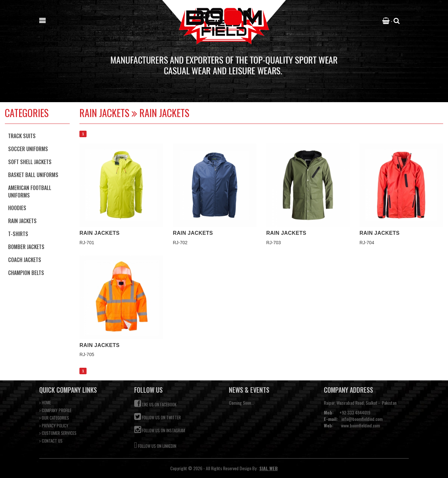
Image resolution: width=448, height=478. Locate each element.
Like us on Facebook (155, 404)
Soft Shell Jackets (30, 162)
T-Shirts (18, 234)
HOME (45, 403)
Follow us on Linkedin (155, 444)
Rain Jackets (22, 221)
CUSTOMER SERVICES (58, 433)
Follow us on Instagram (160, 430)
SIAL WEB (269, 468)
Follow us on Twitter (158, 417)
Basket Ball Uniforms (33, 175)
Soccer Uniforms (28, 149)
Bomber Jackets (26, 247)
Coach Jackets (25, 260)
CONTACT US (51, 441)
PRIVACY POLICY (54, 426)
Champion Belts (26, 273)
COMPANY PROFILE (55, 410)
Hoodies (17, 208)
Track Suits (22, 136)
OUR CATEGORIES (54, 418)
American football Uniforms (30, 191)
